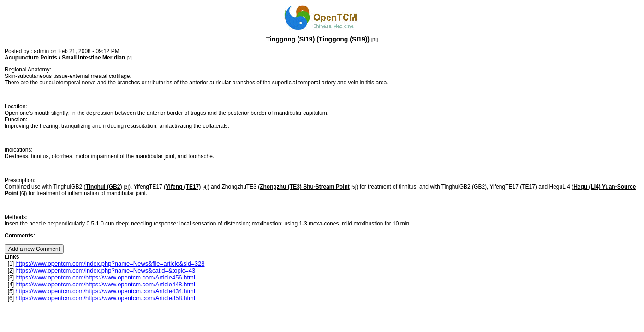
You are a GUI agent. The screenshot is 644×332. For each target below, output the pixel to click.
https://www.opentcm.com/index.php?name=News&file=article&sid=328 (110, 264)
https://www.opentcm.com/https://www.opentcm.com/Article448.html (105, 284)
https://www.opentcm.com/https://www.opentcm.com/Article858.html (105, 298)
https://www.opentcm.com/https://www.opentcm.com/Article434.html (105, 291)
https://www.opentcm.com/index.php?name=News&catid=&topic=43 (105, 270)
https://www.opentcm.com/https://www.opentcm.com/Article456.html (105, 277)
